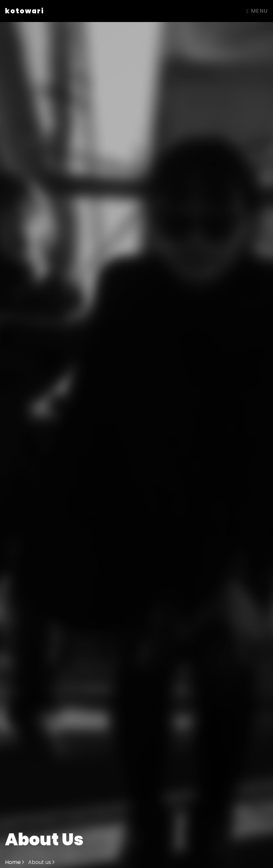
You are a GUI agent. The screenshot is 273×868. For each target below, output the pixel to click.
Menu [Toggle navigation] (257, 11)
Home (15, 862)
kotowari (25, 11)
